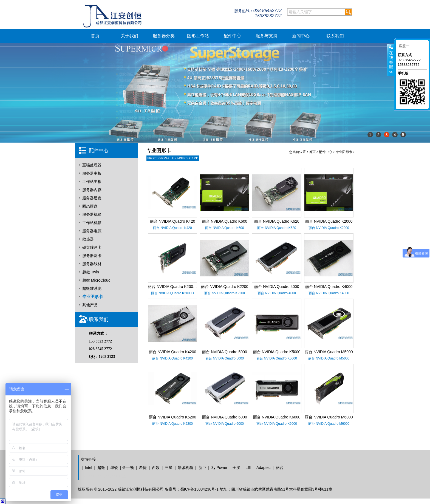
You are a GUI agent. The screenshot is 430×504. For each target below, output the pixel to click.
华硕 (114, 468)
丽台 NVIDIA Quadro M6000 (329, 417)
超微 (101, 468)
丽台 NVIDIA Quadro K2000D (173, 287)
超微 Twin (91, 272)
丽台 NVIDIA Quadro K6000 (277, 417)
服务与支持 (267, 36)
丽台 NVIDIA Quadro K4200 (173, 352)
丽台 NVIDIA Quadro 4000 (277, 287)
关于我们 (129, 36)
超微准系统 (92, 288)
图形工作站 (198, 36)
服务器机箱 (92, 214)
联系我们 (335, 36)
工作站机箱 (92, 223)
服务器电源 (92, 231)
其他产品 (90, 305)
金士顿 (128, 468)
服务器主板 (92, 173)
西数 (156, 468)
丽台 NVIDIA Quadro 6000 (224, 417)
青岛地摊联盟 (115, 476)
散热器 (88, 239)
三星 (169, 468)
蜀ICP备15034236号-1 (199, 489)
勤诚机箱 (185, 468)
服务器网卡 (92, 256)
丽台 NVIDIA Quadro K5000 (277, 352)
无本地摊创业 (92, 476)
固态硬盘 (90, 206)
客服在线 (391, 60)
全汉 (236, 468)
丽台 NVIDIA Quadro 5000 (224, 352)
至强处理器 (92, 165)
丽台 (280, 468)
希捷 (143, 468)
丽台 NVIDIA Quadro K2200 (225, 287)
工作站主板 (92, 182)
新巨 (202, 468)
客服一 (404, 46)
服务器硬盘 (92, 198)
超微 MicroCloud (96, 280)
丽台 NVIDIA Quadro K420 (173, 221)
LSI (248, 468)
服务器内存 (92, 190)
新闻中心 (301, 36)
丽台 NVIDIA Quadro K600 (225, 221)
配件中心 (232, 36)
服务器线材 (92, 264)
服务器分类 (164, 36)
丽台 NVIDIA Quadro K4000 (329, 287)
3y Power (219, 468)
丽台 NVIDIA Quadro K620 (277, 221)
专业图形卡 (93, 297)
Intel (88, 468)
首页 (95, 36)
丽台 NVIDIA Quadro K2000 (329, 221)
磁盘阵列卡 (92, 247)
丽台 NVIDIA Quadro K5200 (173, 417)
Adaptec (263, 468)
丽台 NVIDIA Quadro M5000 (329, 352)
